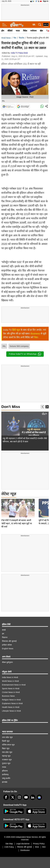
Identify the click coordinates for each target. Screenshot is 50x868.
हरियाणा (5, 771)
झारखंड (5, 782)
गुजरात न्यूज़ (6, 763)
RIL (4, 346)
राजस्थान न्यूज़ (7, 760)
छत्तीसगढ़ (5, 775)
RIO (44, 847)
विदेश (25, 31)
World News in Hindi (10, 681)
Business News (8, 696)
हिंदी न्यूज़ (16, 330)
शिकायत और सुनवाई (9, 641)
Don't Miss (11, 407)
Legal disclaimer (23, 844)
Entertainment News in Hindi (14, 685)
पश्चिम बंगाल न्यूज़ (8, 745)
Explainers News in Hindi (12, 703)
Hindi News (6, 38)
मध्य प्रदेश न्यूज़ (7, 752)
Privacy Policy (39, 844)
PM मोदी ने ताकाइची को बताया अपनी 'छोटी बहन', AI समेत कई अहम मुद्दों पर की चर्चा (17, 505)
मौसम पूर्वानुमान (7, 662)
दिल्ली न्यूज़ (6, 741)
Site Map (9, 844)
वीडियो (10, 31)
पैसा (15, 38)
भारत (18, 31)
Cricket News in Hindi (11, 692)
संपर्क (4, 630)
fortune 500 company (19, 346)
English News (8, 649)
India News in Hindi (10, 677)
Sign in (46, 1)
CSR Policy (9, 847)
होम (3, 31)
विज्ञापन (5, 637)
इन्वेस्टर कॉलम (7, 645)
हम (3, 634)
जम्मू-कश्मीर (6, 778)
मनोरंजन (33, 31)
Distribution (25, 850)
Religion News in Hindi (11, 700)
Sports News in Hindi (11, 689)
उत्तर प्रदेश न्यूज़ (7, 737)
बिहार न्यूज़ (6, 748)
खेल (41, 31)
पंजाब (4, 767)
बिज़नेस (22, 38)
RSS (37, 847)
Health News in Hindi (11, 707)
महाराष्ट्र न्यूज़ (6, 756)
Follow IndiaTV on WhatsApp (25, 354)
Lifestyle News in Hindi (11, 711)
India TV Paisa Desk (19, 53)
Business (35, 334)
